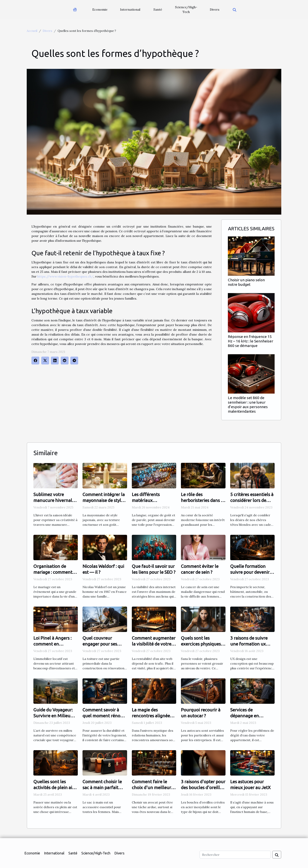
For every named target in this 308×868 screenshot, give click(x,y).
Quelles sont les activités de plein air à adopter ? (55, 787)
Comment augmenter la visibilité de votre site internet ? (154, 644)
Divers (215, 9)
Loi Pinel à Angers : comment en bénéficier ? (52, 644)
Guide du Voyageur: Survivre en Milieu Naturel (53, 716)
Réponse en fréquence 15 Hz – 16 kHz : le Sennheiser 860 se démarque (251, 341)
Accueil (32, 31)
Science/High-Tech (186, 9)
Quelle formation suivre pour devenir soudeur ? (250, 572)
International (130, 9)
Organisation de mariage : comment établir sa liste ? (53, 572)
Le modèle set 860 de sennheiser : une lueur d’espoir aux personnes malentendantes (248, 404)
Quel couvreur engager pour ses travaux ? (100, 644)
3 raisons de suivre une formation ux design (249, 644)
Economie (100, 9)
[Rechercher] (235, 855)
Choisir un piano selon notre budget (246, 282)
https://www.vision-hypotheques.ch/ (65, 276)
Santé (158, 9)
